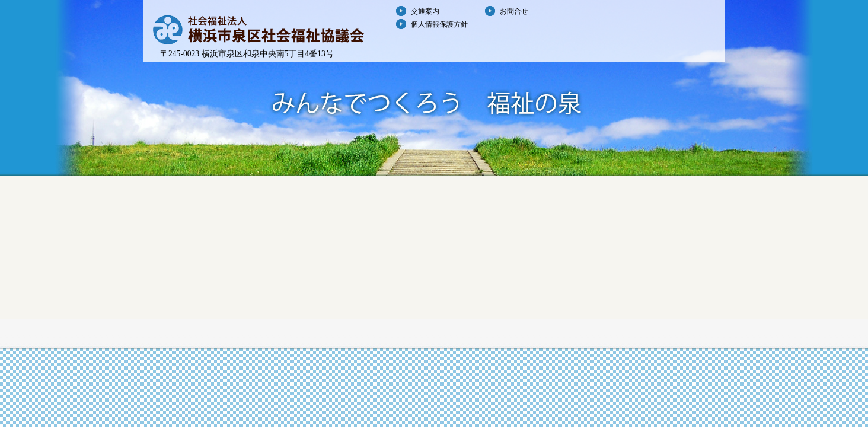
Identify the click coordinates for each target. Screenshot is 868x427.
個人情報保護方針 (439, 24)
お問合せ (514, 11)
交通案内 (425, 11)
